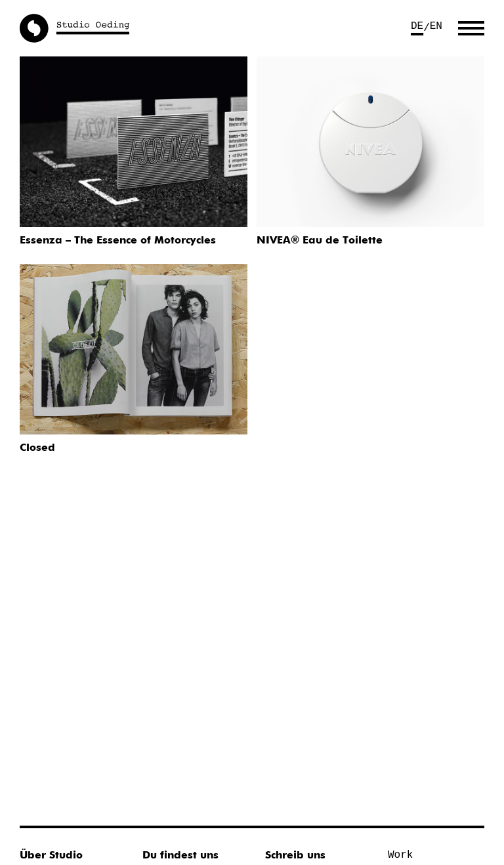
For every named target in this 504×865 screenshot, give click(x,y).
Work (400, 855)
